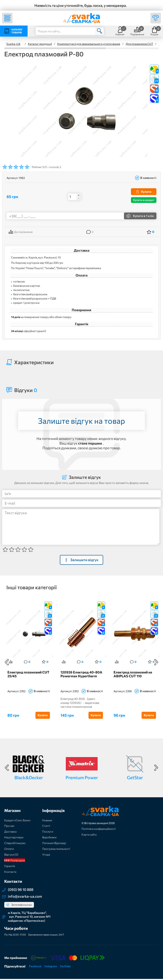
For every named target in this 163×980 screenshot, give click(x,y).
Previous (7, 663)
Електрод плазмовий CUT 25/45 (28, 675)
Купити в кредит (144, 200)
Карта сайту (89, 836)
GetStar (135, 778)
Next (156, 663)
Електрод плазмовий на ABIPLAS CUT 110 (133, 675)
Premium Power (82, 778)
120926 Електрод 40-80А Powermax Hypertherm (81, 675)
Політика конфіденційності (99, 830)
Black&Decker (29, 778)
